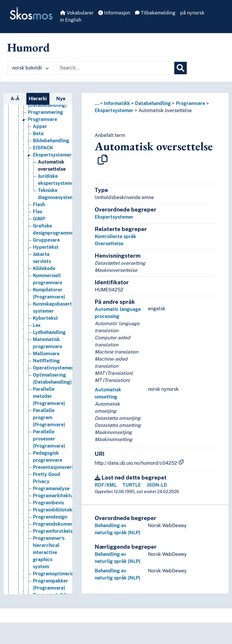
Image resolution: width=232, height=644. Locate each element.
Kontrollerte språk (115, 237)
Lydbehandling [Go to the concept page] (49, 332)
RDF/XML (106, 485)
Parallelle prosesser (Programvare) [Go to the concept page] (49, 439)
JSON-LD (157, 485)
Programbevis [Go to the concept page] (48, 503)
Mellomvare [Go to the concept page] (46, 354)
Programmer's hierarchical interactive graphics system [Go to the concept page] (49, 552)
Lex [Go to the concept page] (37, 325)
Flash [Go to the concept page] (39, 205)
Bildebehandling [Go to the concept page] (51, 141)
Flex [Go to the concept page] (38, 212)
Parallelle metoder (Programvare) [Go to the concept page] (49, 396)
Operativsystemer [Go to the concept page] (53, 368)
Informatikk (117, 103)
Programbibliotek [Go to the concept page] (53, 510)
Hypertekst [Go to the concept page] (46, 247)
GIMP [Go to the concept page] (39, 219)
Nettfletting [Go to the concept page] (46, 361)
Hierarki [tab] (38, 99)
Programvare (190, 103)
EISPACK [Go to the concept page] (43, 148)
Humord (28, 47)
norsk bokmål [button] (30, 68)
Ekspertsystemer (114, 110)
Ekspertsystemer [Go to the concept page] (52, 155)
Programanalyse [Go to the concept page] (51, 489)
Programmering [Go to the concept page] (45, 112)
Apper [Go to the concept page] (40, 126)
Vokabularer (77, 13)
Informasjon (114, 13)
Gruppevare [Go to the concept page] (46, 240)
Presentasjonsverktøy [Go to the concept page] (57, 467)
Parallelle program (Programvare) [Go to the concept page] (49, 418)
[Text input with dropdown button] (115, 68)
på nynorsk (192, 13)
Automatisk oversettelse (165, 110)
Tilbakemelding (155, 13)
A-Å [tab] (15, 99)
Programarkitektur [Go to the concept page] (54, 496)
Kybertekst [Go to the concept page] (45, 318)
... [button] (97, 103)
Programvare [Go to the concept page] (42, 119)
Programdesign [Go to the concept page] (50, 517)
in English (71, 20)
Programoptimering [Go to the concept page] (55, 574)
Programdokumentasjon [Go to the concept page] (60, 524)
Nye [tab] (61, 99)
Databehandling (153, 103)
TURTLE (132, 485)
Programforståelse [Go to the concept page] (54, 531)
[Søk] (181, 68)
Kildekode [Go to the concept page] (44, 268)
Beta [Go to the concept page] (38, 134)
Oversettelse (109, 244)
